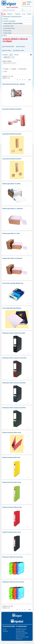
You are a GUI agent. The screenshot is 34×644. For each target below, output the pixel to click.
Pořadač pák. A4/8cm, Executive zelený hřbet (14, 408)
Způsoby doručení (21, 629)
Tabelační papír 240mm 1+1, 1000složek (13, 209)
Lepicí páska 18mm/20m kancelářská (12, 134)
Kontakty (29, 14)
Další (30, 80)
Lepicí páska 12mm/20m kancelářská (12, 109)
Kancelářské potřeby (10, 28)
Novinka (6, 69)
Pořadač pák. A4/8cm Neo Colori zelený (12, 557)
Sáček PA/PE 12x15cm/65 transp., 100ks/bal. (14, 84)
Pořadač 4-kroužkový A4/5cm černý (11, 532)
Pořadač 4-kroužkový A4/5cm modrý (12, 433)
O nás (24, 14)
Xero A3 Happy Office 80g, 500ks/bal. (12, 308)
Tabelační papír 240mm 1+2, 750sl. (11, 233)
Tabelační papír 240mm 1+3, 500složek (12, 258)
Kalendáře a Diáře (9, 26)
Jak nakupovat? (20, 635)
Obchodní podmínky (22, 633)
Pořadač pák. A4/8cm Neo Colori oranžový (13, 582)
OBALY (5, 35)
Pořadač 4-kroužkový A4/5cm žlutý (11, 457)
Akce (6, 72)
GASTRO (6, 19)
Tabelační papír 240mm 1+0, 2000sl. (11, 184)
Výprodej (14, 69)
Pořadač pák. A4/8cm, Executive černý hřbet (14, 333)
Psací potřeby (8, 31)
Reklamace (19, 639)
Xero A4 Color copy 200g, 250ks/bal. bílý (13, 283)
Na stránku (5, 55)
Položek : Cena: (29, 3)
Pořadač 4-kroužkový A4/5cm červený (12, 507)
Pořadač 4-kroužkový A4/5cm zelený (12, 482)
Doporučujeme (23, 69)
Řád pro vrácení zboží (22, 637)
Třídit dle (16, 55)
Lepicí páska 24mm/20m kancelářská (12, 159)
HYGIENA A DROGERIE (9, 21)
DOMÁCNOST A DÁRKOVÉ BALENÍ (12, 17)
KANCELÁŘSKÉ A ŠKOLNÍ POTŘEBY (13, 24)
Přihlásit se (10, 14)
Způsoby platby (20, 631)
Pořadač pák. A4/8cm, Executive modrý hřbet (14, 383)
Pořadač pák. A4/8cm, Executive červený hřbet (14, 358)
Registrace (18, 14)
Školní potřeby (8, 33)
